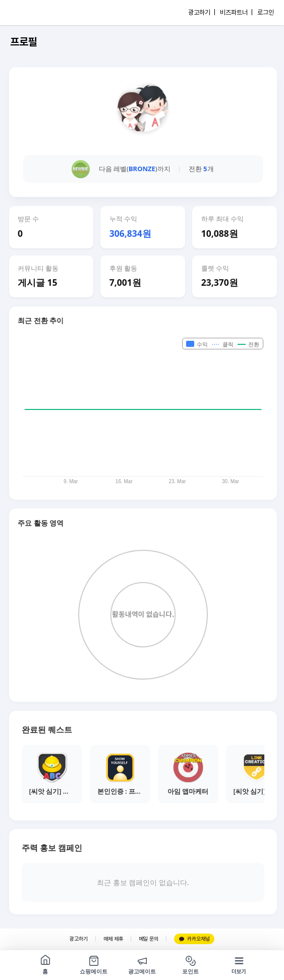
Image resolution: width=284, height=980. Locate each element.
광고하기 (79, 939)
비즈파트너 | (236, 12)
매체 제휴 (113, 939)
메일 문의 (149, 939)
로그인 (266, 12)
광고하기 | (202, 12)
